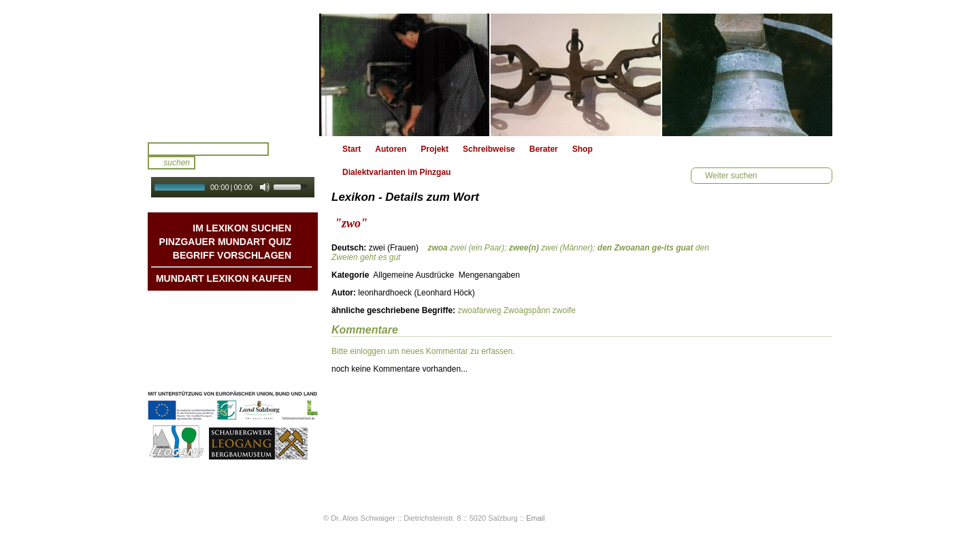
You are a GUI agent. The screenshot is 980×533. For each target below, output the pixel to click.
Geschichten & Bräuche (245, 318)
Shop (583, 149)
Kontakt (276, 345)
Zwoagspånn (527, 310)
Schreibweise (489, 149)
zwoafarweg (479, 310)
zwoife (564, 310)
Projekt (435, 149)
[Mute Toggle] (265, 187)
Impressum (269, 359)
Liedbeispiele (265, 332)
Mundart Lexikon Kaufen (224, 278)
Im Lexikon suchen (242, 228)
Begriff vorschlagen (232, 255)
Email (536, 518)
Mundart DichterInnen (249, 304)
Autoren (391, 149)
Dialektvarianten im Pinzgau (396, 172)
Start (352, 149)
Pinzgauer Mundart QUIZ (225, 242)
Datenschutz (267, 372)
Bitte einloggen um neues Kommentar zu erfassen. (423, 351)
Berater (544, 149)
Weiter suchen (731, 176)
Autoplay (242, 202)
